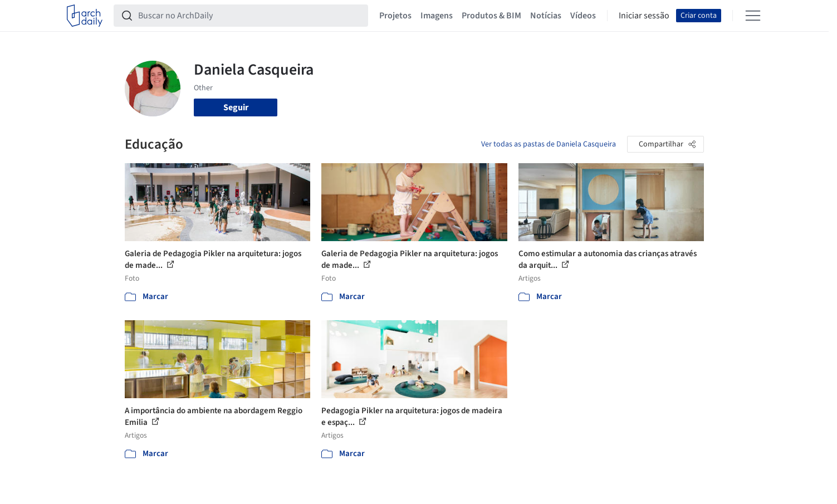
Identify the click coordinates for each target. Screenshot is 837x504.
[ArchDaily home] (85, 16)
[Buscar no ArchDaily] (250, 16)
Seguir (236, 107)
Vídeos (583, 16)
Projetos (395, 16)
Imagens (437, 16)
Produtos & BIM (491, 16)
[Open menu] (753, 16)
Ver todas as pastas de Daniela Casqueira (549, 144)
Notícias (546, 16)
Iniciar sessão (644, 16)
